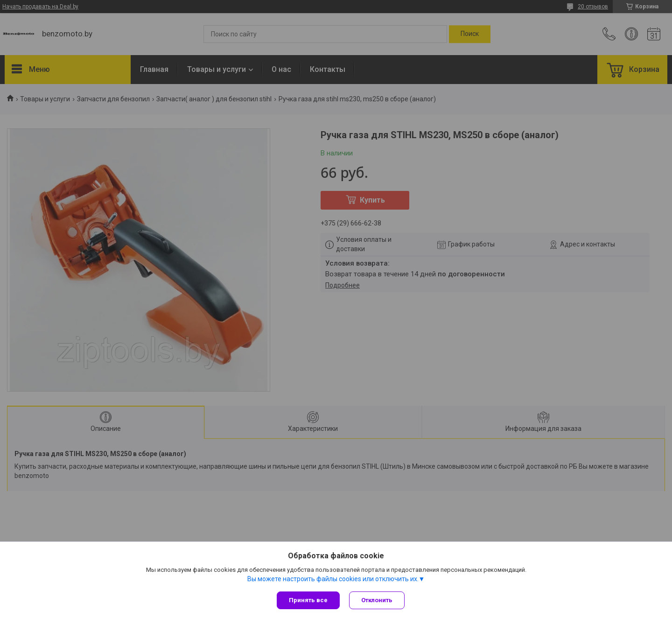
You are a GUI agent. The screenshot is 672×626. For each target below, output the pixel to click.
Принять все (308, 600)
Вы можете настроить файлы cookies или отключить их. (333, 579)
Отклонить (377, 600)
